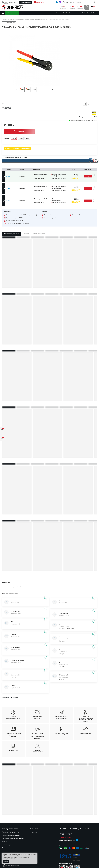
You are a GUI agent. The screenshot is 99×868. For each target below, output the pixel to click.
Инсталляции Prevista (62, 13)
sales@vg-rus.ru (41, 2)
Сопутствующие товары (11, 234)
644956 (8, 188)
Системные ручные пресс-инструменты (59, 19)
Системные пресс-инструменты (36, 19)
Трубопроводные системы (17, 19)
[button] (52, 89)
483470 (8, 201)
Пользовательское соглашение (11, 835)
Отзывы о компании (39, 234)
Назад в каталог (9, 23)
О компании (34, 832)
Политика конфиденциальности (11, 832)
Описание (26, 234)
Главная (4, 19)
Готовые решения (50, 13)
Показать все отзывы (10, 698)
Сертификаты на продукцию (10, 848)
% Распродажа (12, 13)
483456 (8, 176)
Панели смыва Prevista (75, 13)
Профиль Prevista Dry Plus (89, 13)
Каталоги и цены (7, 845)
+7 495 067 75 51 (10, 2)
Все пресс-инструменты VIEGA (88, 117)
